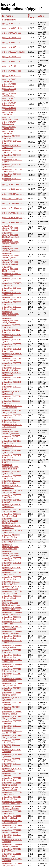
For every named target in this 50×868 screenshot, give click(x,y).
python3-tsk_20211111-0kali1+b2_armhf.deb (12, 694)
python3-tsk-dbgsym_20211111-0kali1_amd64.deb (10, 467)
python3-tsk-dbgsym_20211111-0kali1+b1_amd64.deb (11, 242)
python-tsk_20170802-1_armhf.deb (11, 147)
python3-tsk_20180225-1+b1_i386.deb (12, 727)
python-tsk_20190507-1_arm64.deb (11, 341)
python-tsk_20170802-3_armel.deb (11, 326)
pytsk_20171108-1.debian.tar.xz (9, 90)
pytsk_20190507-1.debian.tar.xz (9, 104)
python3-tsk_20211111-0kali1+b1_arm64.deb (12, 609)
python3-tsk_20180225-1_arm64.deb (12, 303)
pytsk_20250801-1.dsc (12, 42)
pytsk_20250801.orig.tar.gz (13, 189)
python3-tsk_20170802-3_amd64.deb (12, 496)
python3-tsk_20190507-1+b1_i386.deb (12, 770)
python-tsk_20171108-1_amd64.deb (11, 506)
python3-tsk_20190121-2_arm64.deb (12, 350)
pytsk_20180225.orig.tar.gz (13, 213)
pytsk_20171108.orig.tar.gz (13, 208)
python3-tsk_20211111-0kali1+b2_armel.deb (12, 808)
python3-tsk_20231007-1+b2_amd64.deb (12, 789)
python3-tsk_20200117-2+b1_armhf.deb (12, 779)
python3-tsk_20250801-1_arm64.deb (12, 623)
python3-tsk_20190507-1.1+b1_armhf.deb (12, 515)
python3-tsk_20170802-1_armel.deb (12, 142)
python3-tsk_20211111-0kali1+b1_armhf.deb (12, 613)
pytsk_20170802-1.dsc (12, 38)
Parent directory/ (9, 20)
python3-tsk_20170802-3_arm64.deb (12, 289)
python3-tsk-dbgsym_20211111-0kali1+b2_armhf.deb (11, 521)
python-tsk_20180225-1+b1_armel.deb (11, 421)
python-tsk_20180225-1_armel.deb (11, 402)
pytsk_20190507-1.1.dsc (12, 28)
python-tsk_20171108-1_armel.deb (11, 331)
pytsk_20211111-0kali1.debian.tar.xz (10, 118)
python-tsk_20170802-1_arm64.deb (11, 151)
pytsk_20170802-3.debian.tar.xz (9, 85)
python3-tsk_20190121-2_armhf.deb (12, 456)
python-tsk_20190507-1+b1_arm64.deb (11, 359)
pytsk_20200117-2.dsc (12, 33)
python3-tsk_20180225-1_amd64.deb (12, 531)
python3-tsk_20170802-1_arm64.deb (12, 156)
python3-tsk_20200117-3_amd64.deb (12, 812)
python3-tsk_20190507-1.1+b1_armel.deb (12, 407)
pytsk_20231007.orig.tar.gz (13, 194)
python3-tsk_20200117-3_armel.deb (12, 651)
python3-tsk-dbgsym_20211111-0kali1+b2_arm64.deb (11, 603)
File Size (30, 16)
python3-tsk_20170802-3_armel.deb (12, 345)
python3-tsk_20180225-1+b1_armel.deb (12, 426)
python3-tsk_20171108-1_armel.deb (12, 355)
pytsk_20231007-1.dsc (12, 47)
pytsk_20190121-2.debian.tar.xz (9, 99)
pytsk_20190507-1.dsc (12, 61)
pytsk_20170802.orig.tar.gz (13, 203)
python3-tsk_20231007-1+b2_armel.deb (12, 656)
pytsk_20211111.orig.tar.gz (13, 199)
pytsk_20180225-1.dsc (12, 71)
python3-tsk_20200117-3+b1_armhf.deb (12, 718)
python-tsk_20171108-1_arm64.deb (11, 275)
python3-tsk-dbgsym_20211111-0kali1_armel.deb (10, 314)
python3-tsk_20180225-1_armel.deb (12, 416)
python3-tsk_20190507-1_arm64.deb (12, 364)
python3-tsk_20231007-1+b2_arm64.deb (12, 628)
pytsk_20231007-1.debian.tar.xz (9, 123)
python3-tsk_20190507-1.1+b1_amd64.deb (12, 588)
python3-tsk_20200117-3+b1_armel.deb (12, 670)
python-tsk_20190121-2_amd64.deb (11, 569)
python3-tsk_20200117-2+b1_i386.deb (12, 850)
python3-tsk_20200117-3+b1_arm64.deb (12, 684)
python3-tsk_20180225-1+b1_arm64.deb (12, 308)
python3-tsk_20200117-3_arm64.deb (12, 661)
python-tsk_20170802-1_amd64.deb (11, 166)
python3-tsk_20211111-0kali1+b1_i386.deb (12, 831)
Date (40, 16)
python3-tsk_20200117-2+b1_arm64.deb (12, 826)
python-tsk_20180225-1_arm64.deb (11, 294)
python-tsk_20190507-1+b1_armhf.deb (11, 510)
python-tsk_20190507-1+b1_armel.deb (11, 411)
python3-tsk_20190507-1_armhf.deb (12, 447)
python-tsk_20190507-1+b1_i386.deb (11, 760)
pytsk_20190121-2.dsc (12, 76)
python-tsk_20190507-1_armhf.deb (11, 461)
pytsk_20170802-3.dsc (12, 57)
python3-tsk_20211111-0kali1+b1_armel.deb (12, 632)
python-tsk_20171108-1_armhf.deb (11, 437)
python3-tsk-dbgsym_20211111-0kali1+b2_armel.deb (11, 553)
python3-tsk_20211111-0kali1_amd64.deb (12, 817)
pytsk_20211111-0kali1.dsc (13, 52)
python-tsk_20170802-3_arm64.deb (11, 279)
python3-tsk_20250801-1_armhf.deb (12, 642)
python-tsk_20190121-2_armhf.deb (11, 451)
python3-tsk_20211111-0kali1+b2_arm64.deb (12, 803)
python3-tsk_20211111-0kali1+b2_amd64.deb (12, 784)
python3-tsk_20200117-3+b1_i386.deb (12, 864)
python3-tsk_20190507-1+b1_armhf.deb (12, 618)
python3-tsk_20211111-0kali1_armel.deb (12, 646)
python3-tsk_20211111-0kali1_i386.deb (12, 855)
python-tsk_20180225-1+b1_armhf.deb (11, 482)
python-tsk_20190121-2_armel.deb (11, 378)
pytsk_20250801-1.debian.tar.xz (9, 128)
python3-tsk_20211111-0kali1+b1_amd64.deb (12, 713)
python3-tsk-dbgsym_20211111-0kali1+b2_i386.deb (10, 262)
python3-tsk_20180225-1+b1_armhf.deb (12, 491)
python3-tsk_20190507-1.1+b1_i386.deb (12, 732)
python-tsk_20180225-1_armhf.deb (11, 473)
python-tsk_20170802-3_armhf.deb (11, 374)
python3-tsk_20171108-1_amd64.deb (12, 501)
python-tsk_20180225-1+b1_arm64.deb (11, 298)
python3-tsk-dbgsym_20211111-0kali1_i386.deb (10, 269)
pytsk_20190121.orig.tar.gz (13, 218)
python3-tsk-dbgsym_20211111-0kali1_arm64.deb (10, 547)
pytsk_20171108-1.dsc (12, 66)
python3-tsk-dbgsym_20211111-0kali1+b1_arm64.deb (11, 255)
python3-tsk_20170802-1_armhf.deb (12, 161)
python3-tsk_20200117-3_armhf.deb (12, 675)
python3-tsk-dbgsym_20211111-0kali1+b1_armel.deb (11, 235)
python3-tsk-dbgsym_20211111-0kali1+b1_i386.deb (10, 228)
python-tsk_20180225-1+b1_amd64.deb (11, 536)
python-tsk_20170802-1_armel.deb (11, 137)
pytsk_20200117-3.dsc (12, 24)
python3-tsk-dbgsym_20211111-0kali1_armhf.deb (10, 321)
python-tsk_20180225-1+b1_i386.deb (11, 741)
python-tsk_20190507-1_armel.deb (11, 397)
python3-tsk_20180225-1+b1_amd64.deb (12, 541)
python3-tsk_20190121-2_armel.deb (12, 383)
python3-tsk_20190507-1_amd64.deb (12, 559)
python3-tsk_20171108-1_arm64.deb (12, 284)
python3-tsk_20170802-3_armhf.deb (12, 393)
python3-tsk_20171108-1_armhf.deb (12, 442)
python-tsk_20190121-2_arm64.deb (11, 336)
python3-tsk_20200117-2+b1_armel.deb (12, 737)
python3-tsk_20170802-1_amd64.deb (12, 170)
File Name (7, 16)
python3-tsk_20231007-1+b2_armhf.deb (12, 637)
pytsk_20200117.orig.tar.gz (13, 184)
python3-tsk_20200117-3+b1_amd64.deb (12, 822)
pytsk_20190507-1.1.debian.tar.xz (9, 109)
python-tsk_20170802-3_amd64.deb (11, 487)
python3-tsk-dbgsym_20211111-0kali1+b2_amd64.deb (11, 431)
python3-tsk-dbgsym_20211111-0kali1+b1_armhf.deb (11, 249)
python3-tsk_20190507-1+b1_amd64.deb (12, 592)
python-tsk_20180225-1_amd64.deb (11, 527)
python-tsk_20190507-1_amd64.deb (11, 573)
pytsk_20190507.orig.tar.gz (13, 222)
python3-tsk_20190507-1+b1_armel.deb (12, 578)
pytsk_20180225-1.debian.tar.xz (9, 95)
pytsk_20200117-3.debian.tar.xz (9, 132)
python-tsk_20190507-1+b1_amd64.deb (11, 583)
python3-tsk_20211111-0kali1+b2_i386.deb (12, 845)
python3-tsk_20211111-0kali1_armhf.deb (12, 680)
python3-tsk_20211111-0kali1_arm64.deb (12, 665)
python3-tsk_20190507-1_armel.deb (12, 388)
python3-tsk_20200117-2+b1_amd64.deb (12, 798)
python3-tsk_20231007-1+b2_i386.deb (12, 836)
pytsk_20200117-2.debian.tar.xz (9, 113)
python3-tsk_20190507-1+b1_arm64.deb (12, 597)
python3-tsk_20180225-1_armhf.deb (12, 477)
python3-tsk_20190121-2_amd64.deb (12, 564)
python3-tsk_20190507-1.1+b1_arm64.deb (12, 369)
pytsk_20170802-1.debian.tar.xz (9, 80)
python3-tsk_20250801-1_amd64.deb (12, 793)
